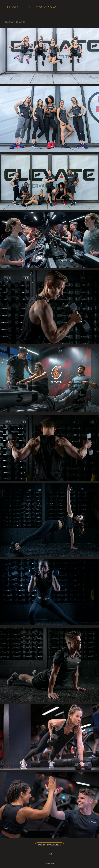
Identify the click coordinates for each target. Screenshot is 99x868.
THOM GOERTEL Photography (30, 7)
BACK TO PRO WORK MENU (49, 845)
